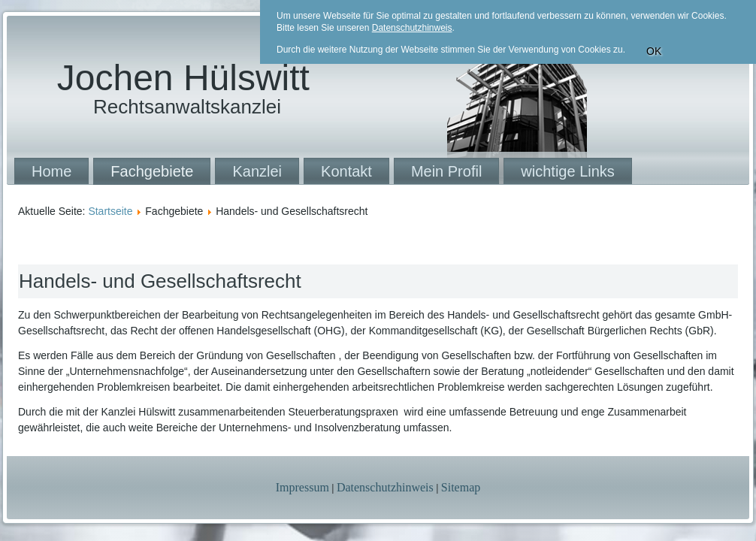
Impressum (302, 487)
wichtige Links (568, 171)
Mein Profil (446, 171)
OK (654, 51)
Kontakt (346, 171)
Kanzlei (257, 171)
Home (51, 171)
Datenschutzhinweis (385, 487)
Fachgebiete (152, 171)
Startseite (110, 211)
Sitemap (461, 487)
